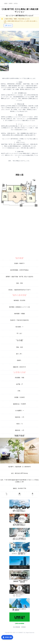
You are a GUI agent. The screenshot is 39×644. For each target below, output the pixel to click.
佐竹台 (16, 3)
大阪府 (6, 3)
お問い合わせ (8, 26)
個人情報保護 (17, 627)
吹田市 (11, 3)
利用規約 (24, 627)
